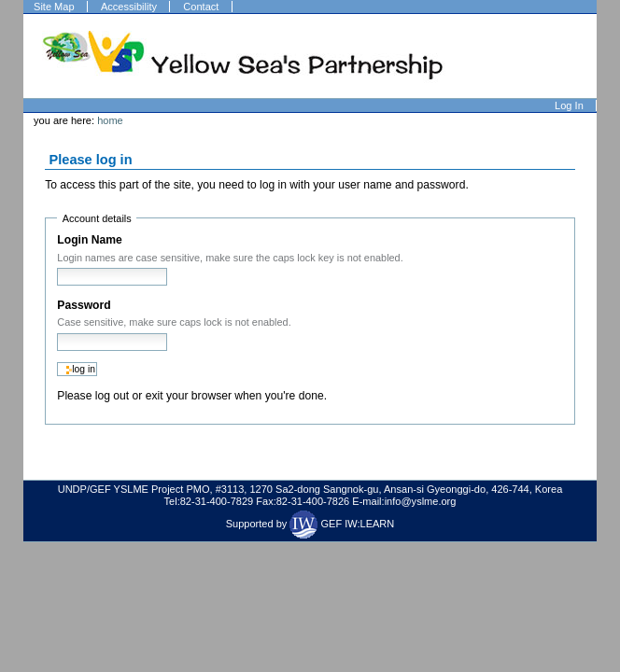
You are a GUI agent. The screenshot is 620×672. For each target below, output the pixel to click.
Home (110, 120)
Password (84, 305)
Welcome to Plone (244, 56)
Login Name (89, 240)
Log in (569, 105)
